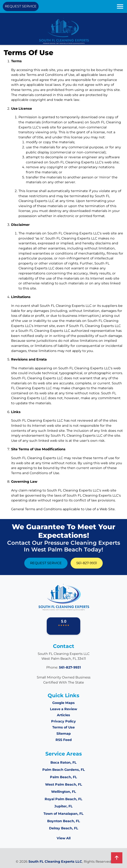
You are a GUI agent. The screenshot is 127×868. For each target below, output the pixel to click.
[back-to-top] (117, 858)
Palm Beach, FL (63, 777)
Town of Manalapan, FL (63, 814)
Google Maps (63, 703)
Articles (63, 715)
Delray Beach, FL (64, 828)
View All (64, 838)
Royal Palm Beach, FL (63, 799)
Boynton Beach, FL (64, 821)
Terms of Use (63, 727)
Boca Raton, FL (63, 762)
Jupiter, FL (63, 806)
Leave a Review (63, 709)
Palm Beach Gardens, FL (64, 770)
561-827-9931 (87, 563)
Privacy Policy (63, 721)
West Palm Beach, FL (64, 784)
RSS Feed (64, 740)
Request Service (21, 6)
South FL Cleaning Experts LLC (55, 862)
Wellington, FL (64, 792)
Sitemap (64, 734)
